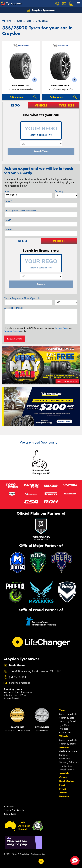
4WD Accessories (68, 751)
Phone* (20, 211)
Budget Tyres (10, 814)
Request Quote (15, 339)
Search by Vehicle (68, 714)
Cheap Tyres (65, 733)
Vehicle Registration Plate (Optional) (22, 298)
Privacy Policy (61, 328)
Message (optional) (14, 308)
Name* (8, 201)
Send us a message (20, 683)
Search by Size (67, 718)
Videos (63, 793)
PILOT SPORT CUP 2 (21, 85)
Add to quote (16, 97)
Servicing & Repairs (69, 762)
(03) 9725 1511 (18, 677)
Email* (8, 220)
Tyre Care (64, 725)
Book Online (67, 781)
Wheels (64, 736)
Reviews (64, 796)
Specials (64, 773)
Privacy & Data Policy (20, 854)
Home (7, 21)
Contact (64, 777)
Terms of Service (12, 331)
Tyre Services (66, 766)
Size (6, 191)
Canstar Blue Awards (14, 810)
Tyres (62, 710)
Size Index (9, 807)
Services (64, 747)
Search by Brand (67, 721)
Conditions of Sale (38, 854)
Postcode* (9, 230)
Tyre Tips (64, 729)
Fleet (62, 785)
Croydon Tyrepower (41, 10)
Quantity (59, 191)
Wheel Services (67, 770)
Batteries (63, 755)
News (63, 789)
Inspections (65, 759)
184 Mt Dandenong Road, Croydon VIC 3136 (35, 671)
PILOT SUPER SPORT (61, 85)
